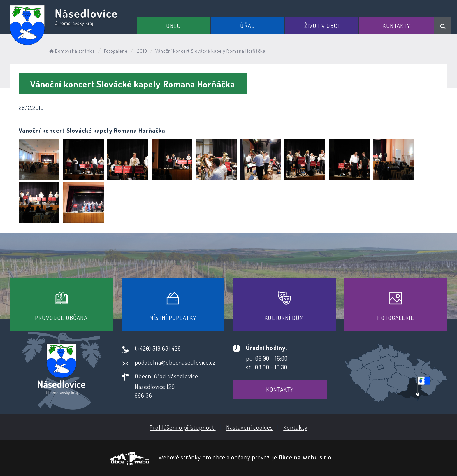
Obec (173, 26)
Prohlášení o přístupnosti (182, 427)
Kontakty (396, 26)
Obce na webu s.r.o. (306, 457)
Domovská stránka (72, 51)
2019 (142, 51)
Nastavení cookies (249, 427)
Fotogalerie (116, 51)
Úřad (247, 26)
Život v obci (322, 26)
